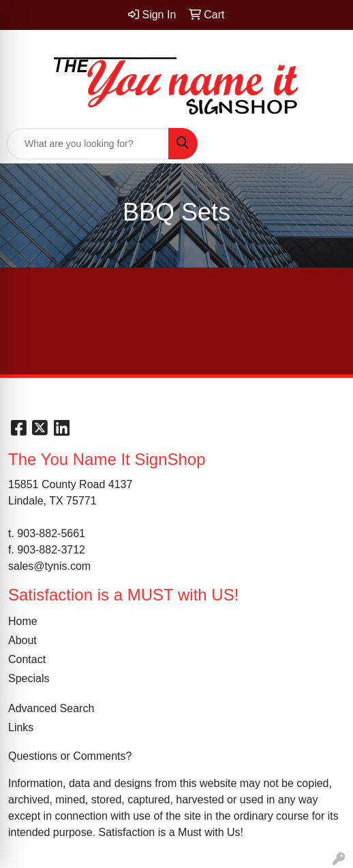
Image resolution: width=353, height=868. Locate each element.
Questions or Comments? (70, 756)
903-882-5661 (51, 533)
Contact (27, 659)
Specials (29, 678)
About (22, 640)
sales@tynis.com (49, 566)
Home (23, 621)
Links (21, 727)
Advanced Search (51, 708)
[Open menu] (326, 144)
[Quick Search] (88, 144)
